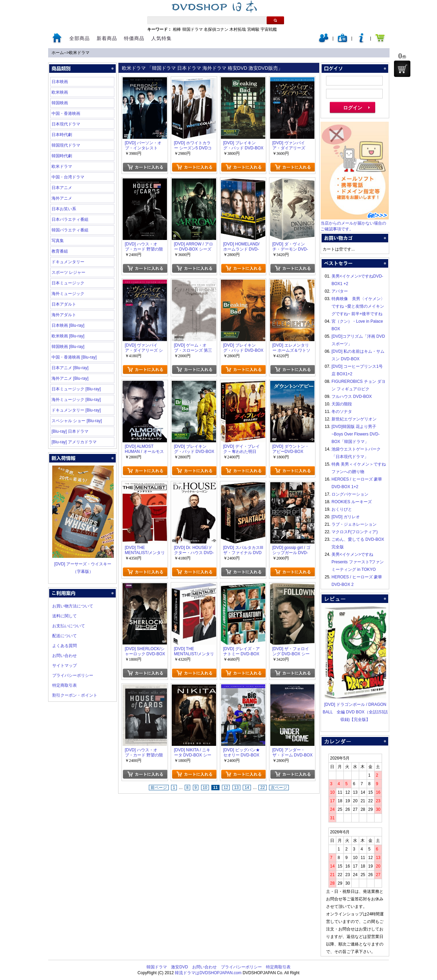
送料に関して (65, 616)
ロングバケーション (350, 494)
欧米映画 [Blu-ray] (68, 336)
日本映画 (60, 82)
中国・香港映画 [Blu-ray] (74, 357)
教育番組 (60, 251)
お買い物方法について (73, 606)
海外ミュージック (68, 294)
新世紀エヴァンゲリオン (354, 419)
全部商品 (80, 38)
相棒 (177, 29)
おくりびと (342, 509)
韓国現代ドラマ (66, 145)
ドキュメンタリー (68, 262)
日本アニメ (62, 188)
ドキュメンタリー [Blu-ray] (76, 410)
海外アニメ (62, 198)
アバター (340, 291)
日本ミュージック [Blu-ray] (76, 389)
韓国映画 (60, 103)
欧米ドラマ (79, 53)
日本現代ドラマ (66, 124)
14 (247, 788)
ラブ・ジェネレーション (354, 524)
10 (205, 788)
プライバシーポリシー (73, 675)
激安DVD (179, 967)
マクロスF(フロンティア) (355, 532)
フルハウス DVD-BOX (352, 397)
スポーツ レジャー (68, 272)
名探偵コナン (216, 29)
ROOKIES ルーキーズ (352, 502)
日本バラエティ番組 (70, 219)
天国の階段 (342, 404)
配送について (65, 636)
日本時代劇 (62, 135)
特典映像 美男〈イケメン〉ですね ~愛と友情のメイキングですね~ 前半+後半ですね (358, 306)
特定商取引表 (65, 685)
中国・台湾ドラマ (68, 177)
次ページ (279, 788)
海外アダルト (64, 315)
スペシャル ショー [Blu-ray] (77, 421)
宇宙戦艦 (269, 29)
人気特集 (161, 38)
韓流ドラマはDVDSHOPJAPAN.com (208, 973)
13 (236, 788)
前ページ (159, 788)
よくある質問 (65, 646)
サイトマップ (65, 666)
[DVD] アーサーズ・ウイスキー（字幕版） (83, 564)
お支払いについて (69, 626)
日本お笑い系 (64, 209)
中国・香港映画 (66, 113)
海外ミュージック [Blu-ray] (76, 400)
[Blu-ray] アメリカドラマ (74, 442)
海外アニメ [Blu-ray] (70, 378)
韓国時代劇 (62, 156)
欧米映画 (60, 92)
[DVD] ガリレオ (346, 517)
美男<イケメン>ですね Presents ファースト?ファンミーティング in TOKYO (358, 562)
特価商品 (134, 38)
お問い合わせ (65, 656)
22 (262, 788)
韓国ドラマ (193, 29)
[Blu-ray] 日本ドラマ (70, 431)
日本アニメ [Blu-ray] (70, 368)
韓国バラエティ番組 (70, 230)
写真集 (58, 241)
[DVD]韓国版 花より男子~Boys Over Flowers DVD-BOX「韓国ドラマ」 (356, 434)
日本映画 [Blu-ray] (68, 325)
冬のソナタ (342, 412)
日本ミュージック (68, 283)
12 (226, 788)
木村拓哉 (238, 29)
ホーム (58, 53)
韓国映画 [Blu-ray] (68, 347)
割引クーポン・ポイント (75, 695)
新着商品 (107, 38)
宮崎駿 (253, 29)
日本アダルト (64, 304)
